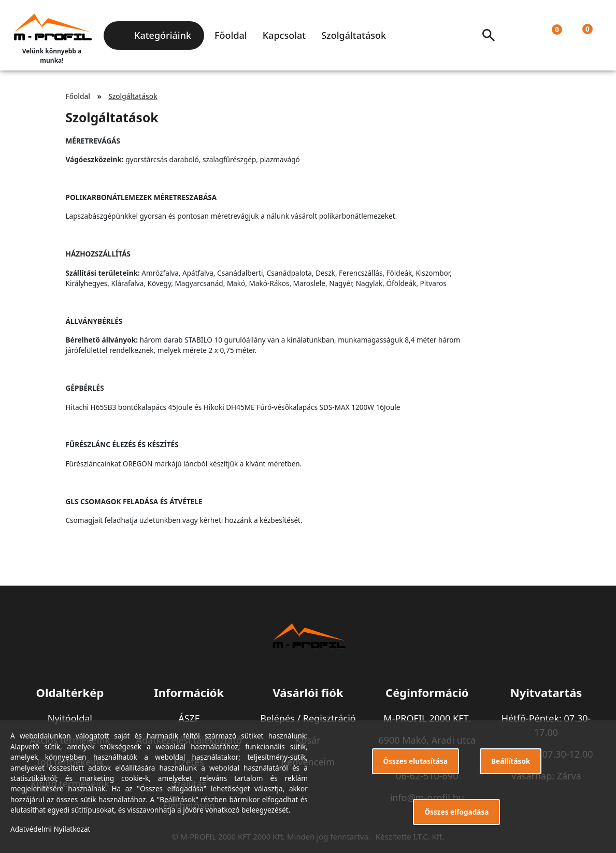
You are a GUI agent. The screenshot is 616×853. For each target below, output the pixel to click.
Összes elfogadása (456, 812)
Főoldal (231, 35)
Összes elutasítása (416, 761)
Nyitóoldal (70, 718)
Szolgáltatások (354, 35)
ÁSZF (189, 718)
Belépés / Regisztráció (308, 718)
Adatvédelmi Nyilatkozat (51, 829)
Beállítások (511, 761)
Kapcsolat (284, 35)
